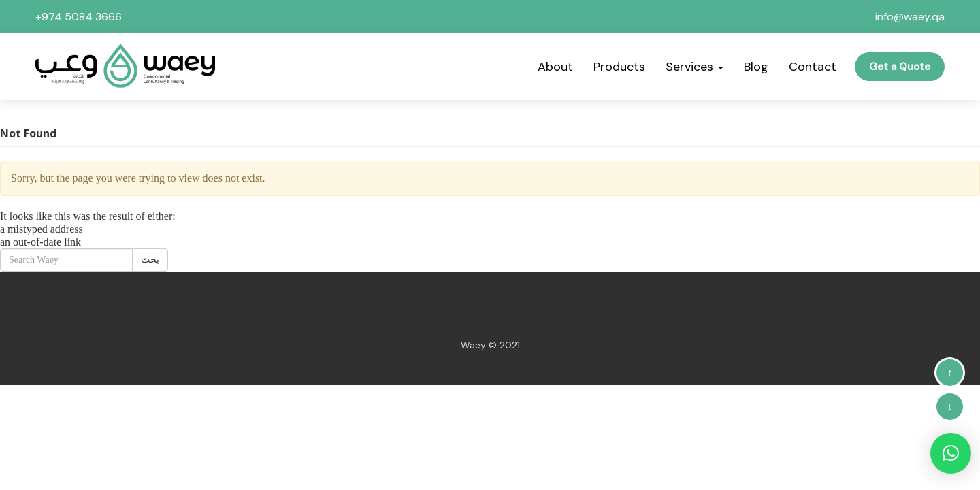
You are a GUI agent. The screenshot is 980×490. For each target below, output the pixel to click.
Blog (756, 67)
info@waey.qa (910, 17)
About (555, 67)
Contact (813, 67)
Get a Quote (900, 67)
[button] (951, 453)
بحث (150, 260)
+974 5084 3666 (79, 17)
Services (695, 67)
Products (619, 67)
